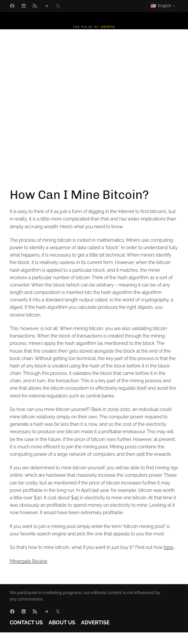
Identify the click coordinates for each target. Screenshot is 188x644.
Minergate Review (29, 561)
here (168, 547)
